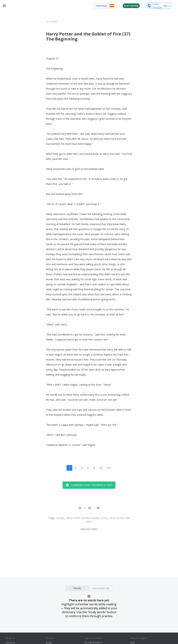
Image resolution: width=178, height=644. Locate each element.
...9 (100, 468)
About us (10, 643)
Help (133, 643)
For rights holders (93, 643)
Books (61, 518)
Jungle (49, 643)
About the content (89, 529)
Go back (52, 22)
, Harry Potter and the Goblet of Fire (86, 518)
